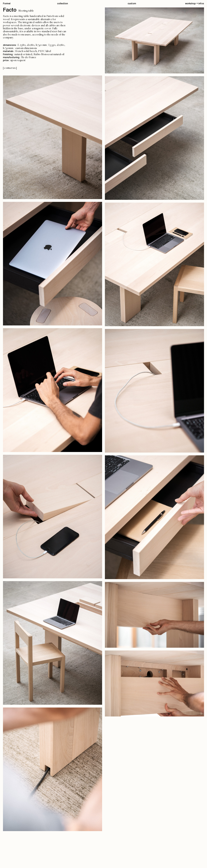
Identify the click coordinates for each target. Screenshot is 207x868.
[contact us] (10, 68)
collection (63, 4)
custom (132, 4)
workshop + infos (195, 4)
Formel (7, 4)
